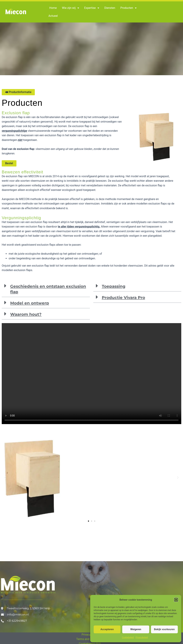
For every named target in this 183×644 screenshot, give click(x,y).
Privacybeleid (142, 637)
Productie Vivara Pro (123, 298)
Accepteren (107, 629)
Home (53, 8)
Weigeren (136, 629)
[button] (176, 600)
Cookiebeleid (128, 637)
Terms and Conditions (90, 639)
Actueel (53, 16)
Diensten (110, 8)
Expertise (92, 8)
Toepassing (114, 286)
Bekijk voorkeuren (164, 629)
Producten (128, 8)
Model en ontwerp (30, 303)
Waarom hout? (26, 314)
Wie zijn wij (71, 8)
